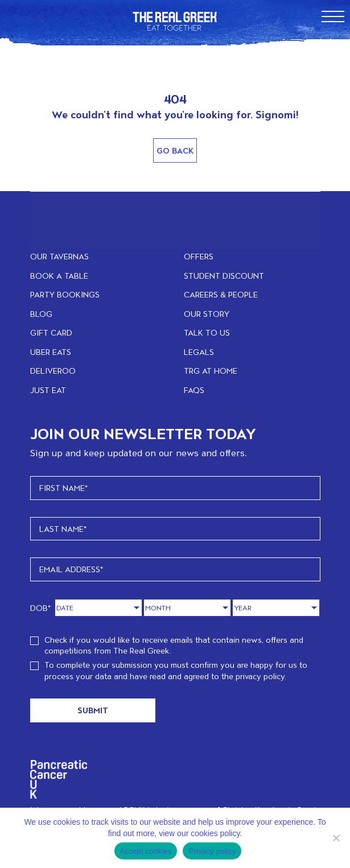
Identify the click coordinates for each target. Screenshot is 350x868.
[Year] (276, 608)
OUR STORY (207, 314)
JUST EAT (48, 390)
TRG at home (211, 371)
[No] (336, 838)
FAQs (194, 390)
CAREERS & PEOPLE (221, 294)
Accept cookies (146, 851)
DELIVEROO (53, 371)
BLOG (41, 314)
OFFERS (199, 256)
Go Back (175, 150)
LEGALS (199, 352)
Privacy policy (212, 851)
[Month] (187, 608)
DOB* (41, 608)
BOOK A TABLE (59, 276)
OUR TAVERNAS (59, 256)
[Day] (98, 608)
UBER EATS (51, 352)
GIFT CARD (51, 332)
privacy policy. (261, 676)
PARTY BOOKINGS (65, 294)
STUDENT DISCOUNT (224, 276)
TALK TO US (207, 332)
